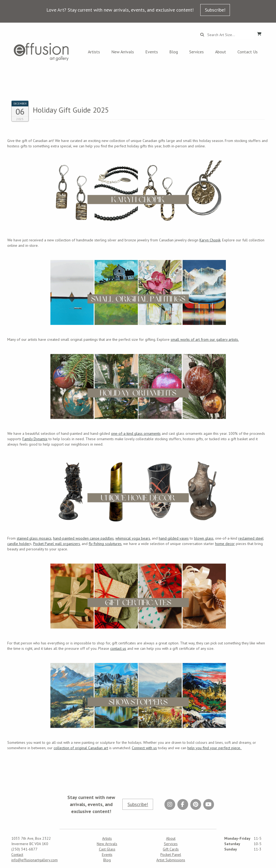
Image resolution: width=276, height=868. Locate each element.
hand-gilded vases (174, 538)
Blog (174, 52)
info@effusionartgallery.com (34, 860)
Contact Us (248, 52)
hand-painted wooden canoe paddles (83, 538)
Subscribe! (215, 10)
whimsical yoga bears (133, 538)
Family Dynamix (35, 439)
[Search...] (229, 35)
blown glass (204, 538)
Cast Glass (107, 849)
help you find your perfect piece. (215, 748)
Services (196, 52)
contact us (118, 648)
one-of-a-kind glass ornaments (136, 433)
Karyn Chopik (210, 240)
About (221, 52)
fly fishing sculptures (105, 544)
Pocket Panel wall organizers (57, 544)
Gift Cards (171, 849)
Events (152, 52)
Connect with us (144, 748)
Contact (17, 855)
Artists (94, 52)
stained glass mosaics (34, 538)
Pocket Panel (171, 855)
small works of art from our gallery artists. (205, 339)
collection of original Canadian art (81, 748)
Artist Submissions (171, 860)
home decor (225, 544)
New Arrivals (123, 52)
